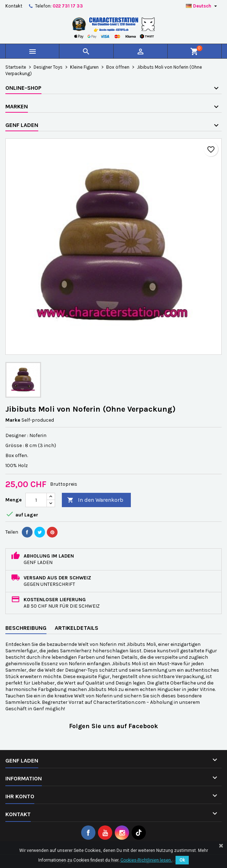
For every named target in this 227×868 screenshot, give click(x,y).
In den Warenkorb (95, 500)
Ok (182, 860)
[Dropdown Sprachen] (202, 6)
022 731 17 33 (68, 6)
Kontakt (14, 6)
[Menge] (36, 500)
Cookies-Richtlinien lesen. (146, 860)
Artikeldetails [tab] (77, 628)
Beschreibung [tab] (26, 628)
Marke (13, 420)
